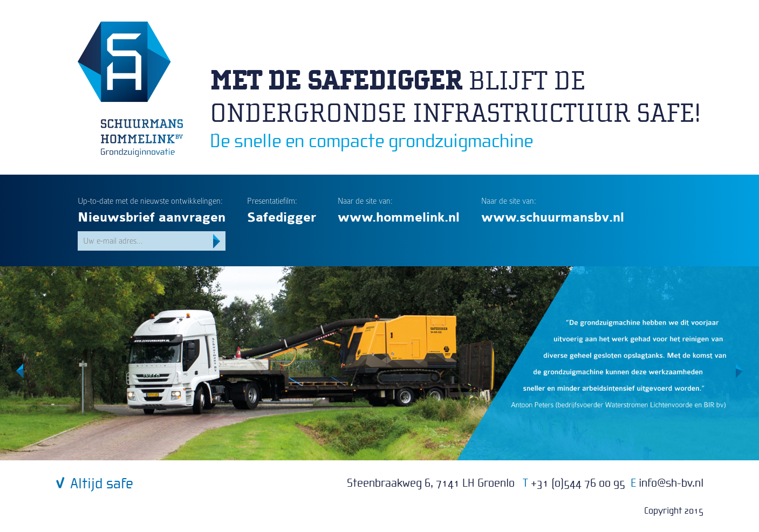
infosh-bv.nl (671, 483)
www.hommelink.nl (399, 217)
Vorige (20, 371)
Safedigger (282, 217)
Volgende (739, 371)
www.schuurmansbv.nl (553, 217)
